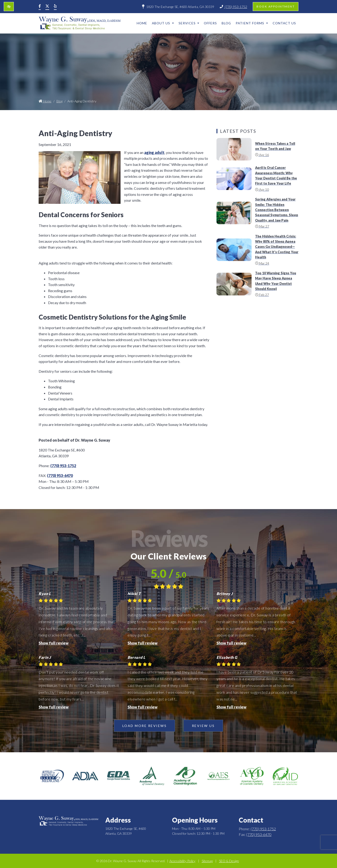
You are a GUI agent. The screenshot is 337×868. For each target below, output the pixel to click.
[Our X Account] (47, 7)
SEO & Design (229, 861)
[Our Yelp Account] (55, 7)
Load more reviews (145, 726)
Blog (226, 23)
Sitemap (207, 861)
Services (189, 23)
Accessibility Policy (182, 861)
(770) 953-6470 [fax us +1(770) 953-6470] (60, 475)
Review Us (203, 726)
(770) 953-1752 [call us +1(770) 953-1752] (233, 7)
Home (142, 23)
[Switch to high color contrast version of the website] (9, 7)
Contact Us (284, 23)
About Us (163, 23)
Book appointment (276, 6)
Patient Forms (252, 23)
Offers (210, 23)
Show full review (54, 643)
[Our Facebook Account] (40, 7)
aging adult (154, 152)
